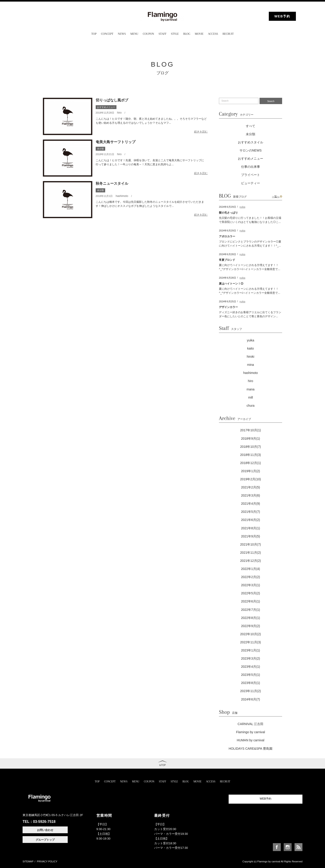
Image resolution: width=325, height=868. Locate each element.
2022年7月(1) (251, 610)
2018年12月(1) (251, 463)
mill (251, 397)
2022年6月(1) (251, 601)
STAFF (163, 34)
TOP (94, 34)
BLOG (187, 34)
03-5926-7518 (44, 822)
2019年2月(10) (251, 479)
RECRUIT (228, 34)
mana (250, 389)
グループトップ (45, 840)
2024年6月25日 (227, 301)
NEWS (122, 34)
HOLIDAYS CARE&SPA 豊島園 (251, 749)
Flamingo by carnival (251, 732)
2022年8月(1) (251, 618)
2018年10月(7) (251, 447)
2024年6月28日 (227, 254)
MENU (134, 34)
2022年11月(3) (251, 642)
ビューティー (251, 183)
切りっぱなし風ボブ (112, 100)
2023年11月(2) (251, 691)
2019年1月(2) (251, 471)
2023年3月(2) (251, 658)
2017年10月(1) (251, 430)
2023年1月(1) (251, 650)
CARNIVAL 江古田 (251, 724)
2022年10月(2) (251, 634)
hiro (119, 113)
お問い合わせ (45, 830)
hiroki (250, 357)
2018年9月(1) (251, 439)
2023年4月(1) (251, 667)
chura (250, 406)
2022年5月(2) (251, 593)
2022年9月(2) (251, 626)
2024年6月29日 (227, 207)
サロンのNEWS (251, 150)
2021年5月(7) (251, 512)
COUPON (149, 34)
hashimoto (122, 196)
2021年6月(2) (251, 520)
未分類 (100, 149)
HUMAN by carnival (251, 740)
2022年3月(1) (251, 585)
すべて (251, 126)
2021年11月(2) (251, 553)
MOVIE (199, 34)
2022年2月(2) (251, 577)
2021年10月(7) (251, 544)
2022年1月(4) (251, 569)
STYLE (175, 34)
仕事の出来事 (251, 167)
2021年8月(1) (251, 528)
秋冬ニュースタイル (112, 183)
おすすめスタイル (251, 142)
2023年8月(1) (251, 683)
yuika (242, 207)
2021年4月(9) (251, 504)
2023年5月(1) (251, 675)
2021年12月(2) (251, 561)
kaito (251, 348)
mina (251, 365)
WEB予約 (282, 16)
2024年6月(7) (251, 699)
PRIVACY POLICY (47, 861)
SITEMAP (28, 861)
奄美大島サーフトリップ (116, 142)
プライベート (251, 175)
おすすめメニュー (106, 107)
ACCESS (213, 34)
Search (271, 101)
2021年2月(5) (251, 487)
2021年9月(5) (251, 536)
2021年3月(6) (251, 495)
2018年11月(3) (251, 455)
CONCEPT (107, 34)
